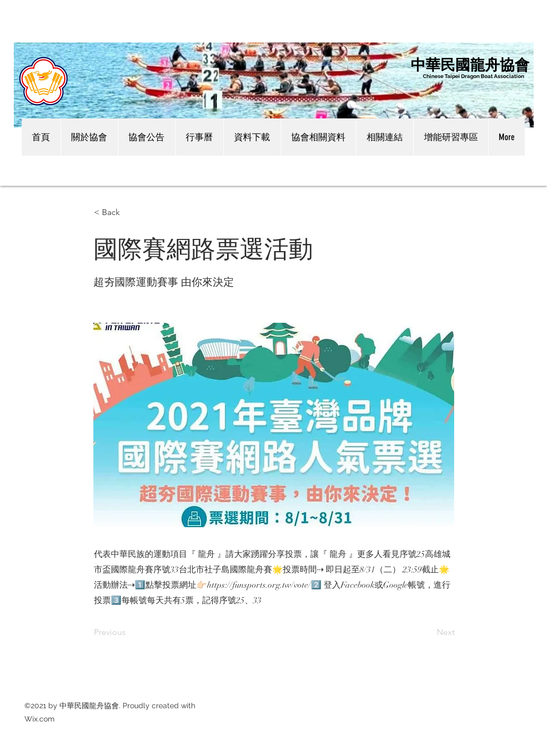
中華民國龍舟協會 (470, 64)
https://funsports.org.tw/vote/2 (264, 585)
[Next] (428, 633)
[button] (89, 137)
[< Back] (129, 212)
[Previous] (129, 633)
